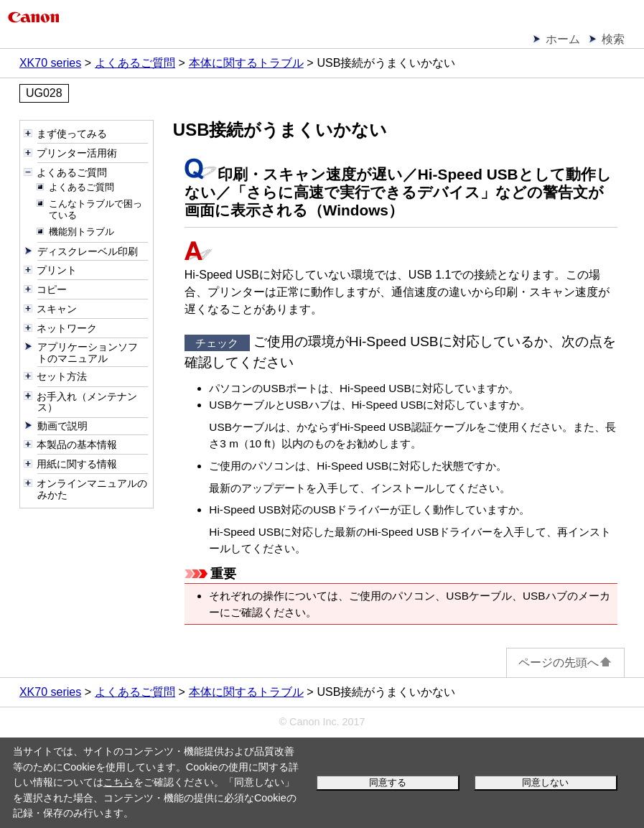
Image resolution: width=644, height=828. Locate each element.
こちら (118, 782)
